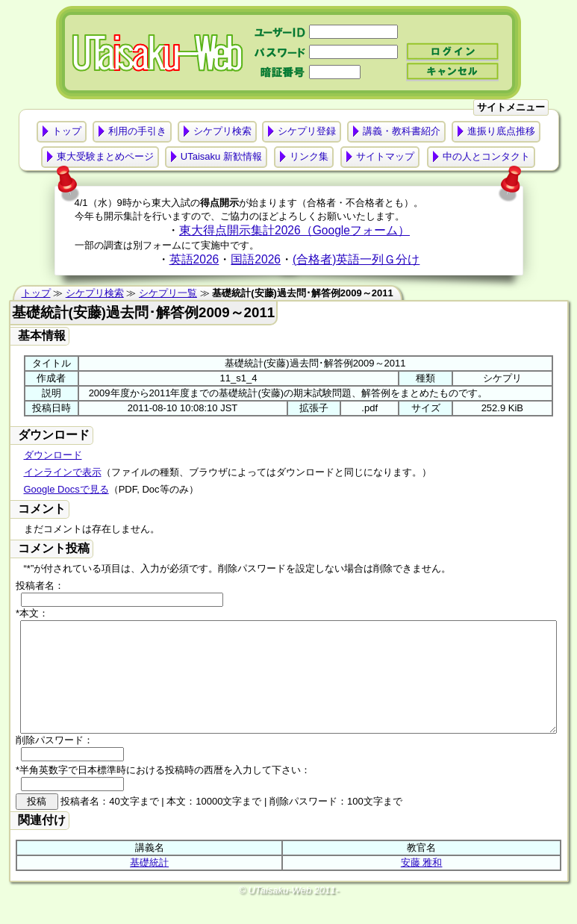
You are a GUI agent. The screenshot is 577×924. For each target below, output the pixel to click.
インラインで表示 (63, 472)
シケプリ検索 (222, 131)
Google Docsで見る (66, 489)
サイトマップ (385, 156)
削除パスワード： (54, 762)
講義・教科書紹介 (402, 131)
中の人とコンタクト (486, 156)
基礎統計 (149, 885)
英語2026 (194, 259)
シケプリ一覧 (168, 293)
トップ (67, 131)
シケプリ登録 (307, 131)
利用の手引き (137, 131)
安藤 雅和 (422, 885)
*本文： (32, 613)
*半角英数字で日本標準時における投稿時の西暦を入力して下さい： (163, 792)
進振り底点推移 (501, 131)
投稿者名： (40, 586)
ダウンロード (53, 455)
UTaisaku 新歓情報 (221, 156)
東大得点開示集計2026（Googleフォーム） (294, 230)
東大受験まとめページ (105, 156)
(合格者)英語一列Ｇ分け (356, 259)
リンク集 (309, 156)
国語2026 (256, 259)
